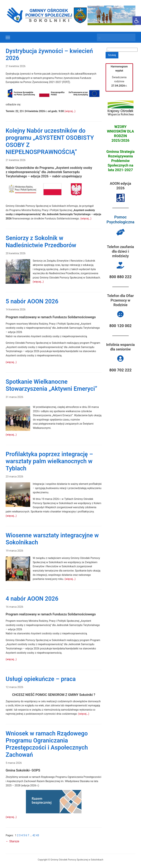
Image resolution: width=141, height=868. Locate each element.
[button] (137, 21)
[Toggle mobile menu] (8, 37)
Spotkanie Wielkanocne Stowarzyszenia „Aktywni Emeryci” (51, 385)
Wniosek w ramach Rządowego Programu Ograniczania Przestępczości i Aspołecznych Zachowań (47, 744)
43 (38, 835)
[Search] (113, 37)
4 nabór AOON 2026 (32, 599)
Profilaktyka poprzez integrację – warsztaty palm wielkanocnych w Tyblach (49, 461)
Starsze (12, 841)
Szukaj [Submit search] (131, 37)
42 (34, 835)
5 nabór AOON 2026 (32, 301)
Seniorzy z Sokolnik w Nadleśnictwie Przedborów (41, 242)
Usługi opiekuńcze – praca (41, 679)
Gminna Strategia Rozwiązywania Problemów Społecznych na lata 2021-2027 (121, 161)
